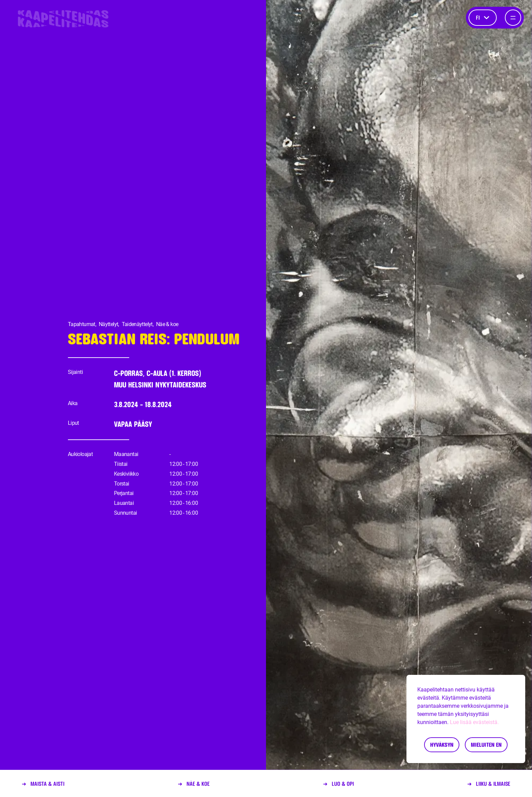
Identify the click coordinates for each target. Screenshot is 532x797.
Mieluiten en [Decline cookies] (486, 745)
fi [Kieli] (483, 17)
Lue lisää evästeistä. (474, 722)
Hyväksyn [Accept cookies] (442, 745)
